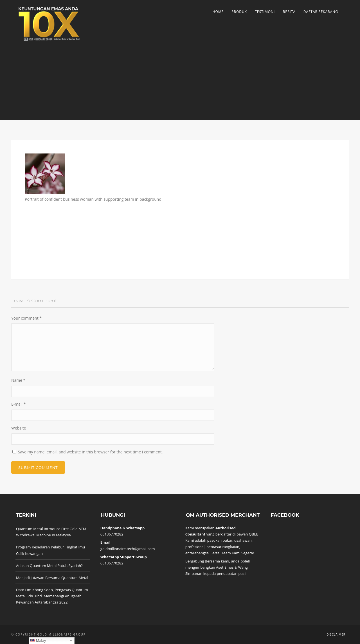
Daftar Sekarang (321, 12)
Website (19, 428)
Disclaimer (336, 634)
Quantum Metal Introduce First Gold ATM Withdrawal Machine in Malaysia (51, 532)
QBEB (254, 534)
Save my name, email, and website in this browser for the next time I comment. (90, 452)
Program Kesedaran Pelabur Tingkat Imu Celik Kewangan (50, 550)
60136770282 (112, 534)
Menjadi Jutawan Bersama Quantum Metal (52, 578)
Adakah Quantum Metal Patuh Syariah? (49, 566)
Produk (239, 12)
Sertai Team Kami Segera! (232, 553)
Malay (38, 641)
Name (18, 380)
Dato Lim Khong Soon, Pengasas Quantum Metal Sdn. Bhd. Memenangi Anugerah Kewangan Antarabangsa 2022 (52, 596)
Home (218, 12)
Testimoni (265, 12)
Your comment (26, 318)
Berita (289, 12)
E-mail (18, 404)
